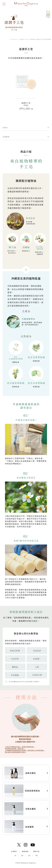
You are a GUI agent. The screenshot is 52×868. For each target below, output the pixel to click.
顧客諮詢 (25, 851)
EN (22, 855)
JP (15, 855)
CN (29, 855)
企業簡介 (14, 851)
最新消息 (36, 851)
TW (36, 855)
